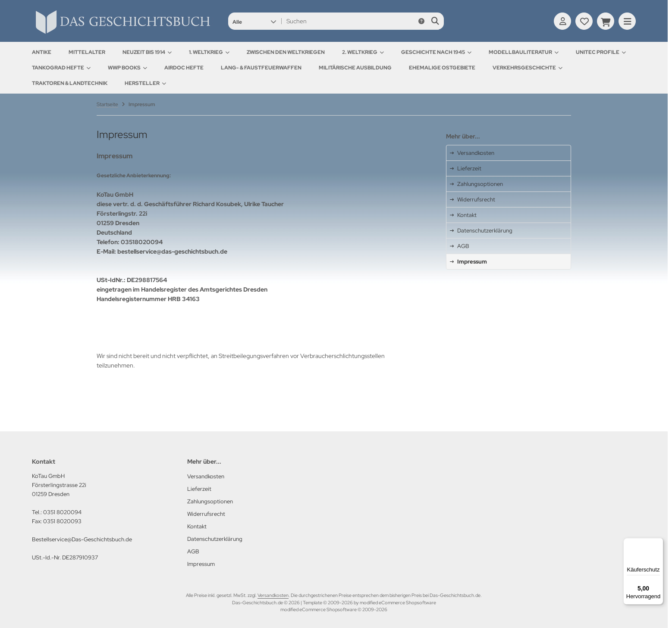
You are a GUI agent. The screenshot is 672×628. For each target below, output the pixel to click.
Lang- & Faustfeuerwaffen (261, 68)
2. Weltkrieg (363, 52)
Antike (42, 52)
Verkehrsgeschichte (528, 68)
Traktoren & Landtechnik (70, 83)
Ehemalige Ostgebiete (442, 68)
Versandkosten (273, 595)
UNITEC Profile (601, 52)
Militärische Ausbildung (355, 68)
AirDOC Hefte (184, 68)
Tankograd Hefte (61, 68)
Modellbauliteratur (524, 52)
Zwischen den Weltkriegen (286, 52)
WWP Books (127, 68)
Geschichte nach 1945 (436, 52)
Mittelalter (87, 52)
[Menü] (658, 543)
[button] (254, 21)
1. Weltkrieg (209, 52)
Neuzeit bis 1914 (147, 52)
